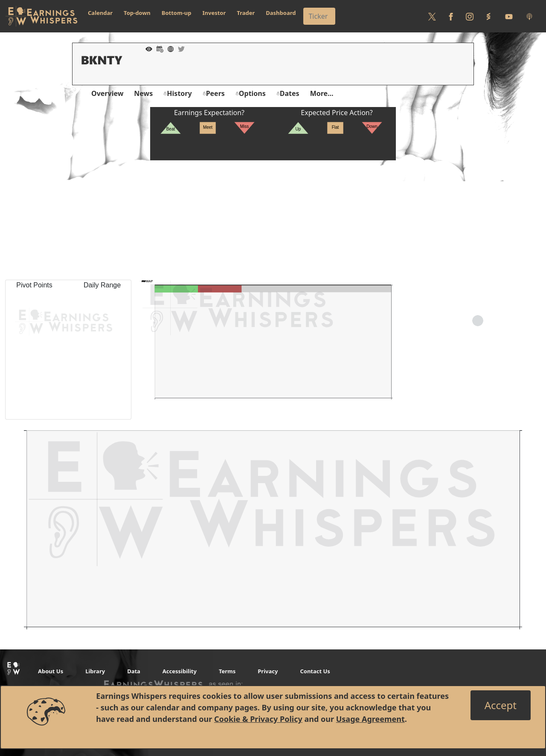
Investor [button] (214, 13)
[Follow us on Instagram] (470, 16)
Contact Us (315, 671)
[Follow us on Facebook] (451, 16)
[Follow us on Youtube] (509, 16)
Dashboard (281, 13)
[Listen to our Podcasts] (529, 16)
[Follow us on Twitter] (432, 16)
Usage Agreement (370, 719)
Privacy (268, 671)
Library (95, 671)
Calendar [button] (100, 13)
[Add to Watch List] (147, 48)
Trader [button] (246, 13)
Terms (227, 671)
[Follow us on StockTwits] (488, 16)
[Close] (501, 705)
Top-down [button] (137, 13)
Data (134, 671)
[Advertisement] (273, 220)
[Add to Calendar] (158, 48)
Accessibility (180, 671)
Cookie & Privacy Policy (258, 719)
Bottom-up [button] (177, 13)
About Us (51, 671)
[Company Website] (168, 48)
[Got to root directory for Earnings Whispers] (41, 16)
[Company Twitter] (179, 48)
